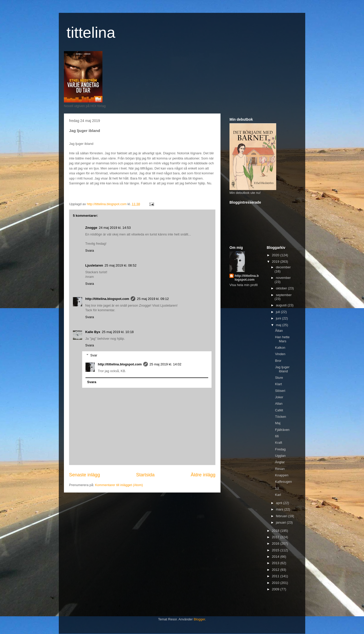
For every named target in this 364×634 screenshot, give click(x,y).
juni (279, 318)
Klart (278, 384)
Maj (278, 423)
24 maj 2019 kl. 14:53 (115, 228)
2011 (276, 576)
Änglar (280, 462)
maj (279, 325)
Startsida (145, 475)
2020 (276, 255)
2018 (276, 531)
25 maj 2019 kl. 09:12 (153, 299)
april (280, 503)
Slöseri (280, 391)
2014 (276, 557)
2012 (276, 570)
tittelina (91, 32)
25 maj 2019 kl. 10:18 (118, 332)
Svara (90, 250)
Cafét (279, 410)
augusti (282, 305)
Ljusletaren (94, 265)
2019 (276, 262)
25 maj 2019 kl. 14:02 (165, 364)
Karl (278, 495)
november (283, 278)
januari (281, 522)
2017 (276, 537)
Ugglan (280, 456)
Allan (279, 404)
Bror (278, 361)
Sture (279, 378)
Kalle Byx (93, 332)
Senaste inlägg (84, 475)
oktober (282, 288)
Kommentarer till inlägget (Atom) (119, 485)
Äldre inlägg (203, 475)
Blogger (199, 619)
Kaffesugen (283, 482)
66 (277, 436)
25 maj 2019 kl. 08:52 (120, 265)
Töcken (280, 417)
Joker (279, 397)
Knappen (282, 475)
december (283, 267)
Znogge (91, 228)
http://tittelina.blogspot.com (107, 299)
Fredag (280, 449)
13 (277, 488)
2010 (276, 583)
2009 (276, 589)
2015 (276, 550)
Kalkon (280, 348)
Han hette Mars (282, 339)
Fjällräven (282, 430)
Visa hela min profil (244, 285)
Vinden (280, 354)
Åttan (279, 331)
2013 (276, 563)
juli (279, 312)
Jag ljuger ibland (282, 369)
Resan (280, 469)
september (284, 295)
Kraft (278, 443)
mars (280, 509)
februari (282, 516)
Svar (94, 355)
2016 (276, 543)
